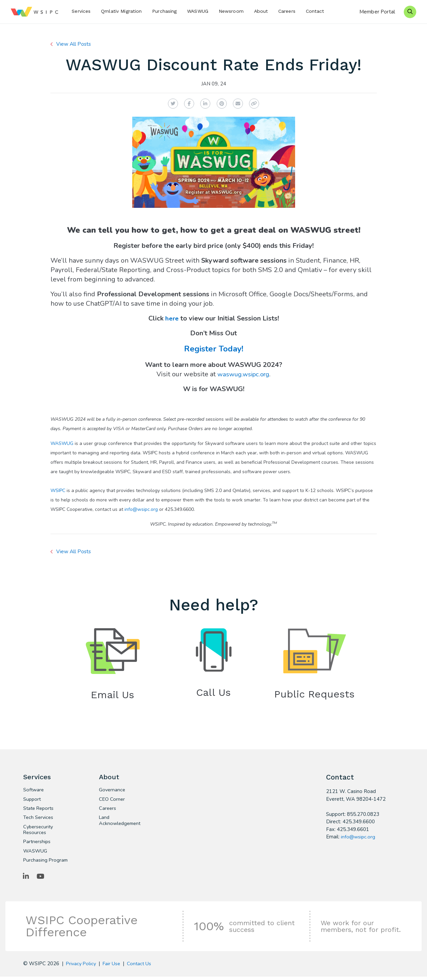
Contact (315, 11)
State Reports (40, 810)
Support (32, 800)
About (261, 11)
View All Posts (74, 44)
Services (81, 11)
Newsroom (231, 11)
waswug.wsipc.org (243, 374)
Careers (287, 11)
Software (34, 791)
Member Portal (377, 12)
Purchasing (164, 11)
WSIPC (58, 491)
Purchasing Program (46, 863)
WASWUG (198, 11)
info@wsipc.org (141, 509)
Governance (113, 791)
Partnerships (38, 844)
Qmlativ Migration (121, 11)
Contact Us (142, 967)
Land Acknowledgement (121, 822)
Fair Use (114, 967)
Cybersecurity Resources (39, 832)
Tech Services (39, 819)
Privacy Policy (82, 967)
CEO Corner (112, 800)
